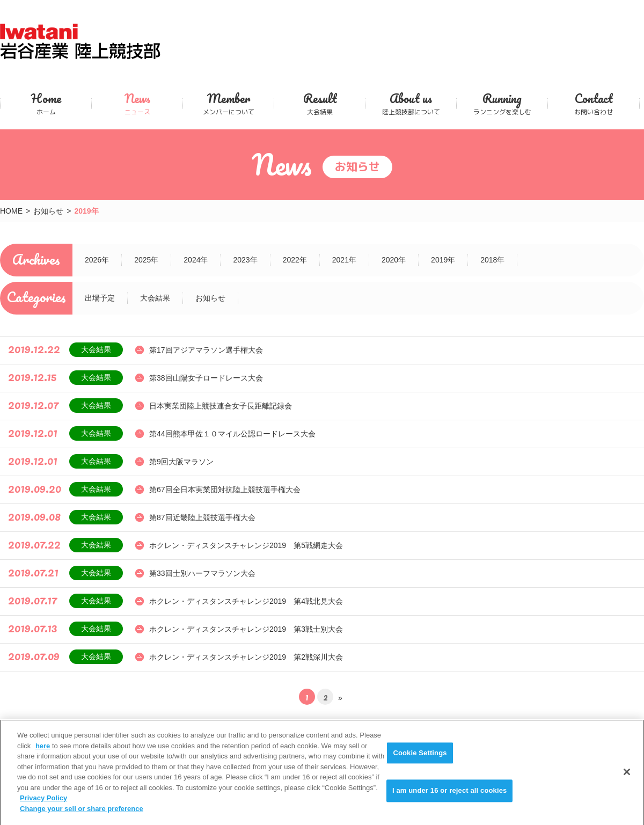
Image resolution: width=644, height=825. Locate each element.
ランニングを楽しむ (502, 103)
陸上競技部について (411, 103)
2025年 (146, 260)
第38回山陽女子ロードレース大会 (206, 378)
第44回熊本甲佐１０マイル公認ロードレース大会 (232, 434)
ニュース (137, 103)
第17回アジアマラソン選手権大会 (206, 350)
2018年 (492, 260)
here (43, 753)
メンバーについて (228, 103)
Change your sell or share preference (82, 816)
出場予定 (100, 298)
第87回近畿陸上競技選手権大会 (202, 517)
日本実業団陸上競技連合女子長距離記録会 (221, 406)
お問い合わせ (594, 103)
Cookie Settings (420, 760)
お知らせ (48, 211)
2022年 (295, 260)
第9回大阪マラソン (181, 462)
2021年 (344, 260)
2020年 (394, 260)
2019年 (443, 260)
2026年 (97, 260)
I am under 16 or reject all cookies (449, 798)
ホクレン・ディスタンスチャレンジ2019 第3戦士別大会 (246, 629)
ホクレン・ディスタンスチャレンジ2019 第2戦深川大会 (246, 657)
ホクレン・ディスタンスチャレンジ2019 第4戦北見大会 (246, 601)
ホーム (46, 103)
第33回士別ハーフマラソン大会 (202, 573)
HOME (11, 211)
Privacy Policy (43, 805)
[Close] (627, 779)
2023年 (245, 260)
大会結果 (320, 103)
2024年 (196, 260)
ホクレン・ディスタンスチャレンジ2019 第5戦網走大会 (246, 545)
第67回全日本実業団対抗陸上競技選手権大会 (225, 490)
